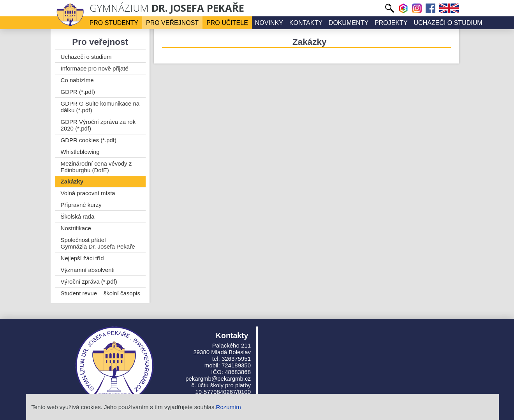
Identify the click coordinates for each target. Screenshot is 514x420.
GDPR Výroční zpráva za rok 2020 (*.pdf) (98, 125)
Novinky (269, 23)
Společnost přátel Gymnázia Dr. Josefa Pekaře (98, 243)
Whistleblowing (80, 152)
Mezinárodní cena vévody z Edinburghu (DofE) (96, 167)
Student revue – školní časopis (100, 293)
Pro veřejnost (172, 23)
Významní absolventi (88, 270)
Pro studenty (114, 23)
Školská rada (78, 216)
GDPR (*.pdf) (78, 92)
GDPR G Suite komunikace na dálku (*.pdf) (100, 107)
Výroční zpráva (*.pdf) (89, 281)
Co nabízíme (77, 80)
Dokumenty (349, 23)
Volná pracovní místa (88, 193)
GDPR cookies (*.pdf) (89, 140)
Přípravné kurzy (81, 205)
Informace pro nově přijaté (95, 68)
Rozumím (229, 407)
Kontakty (306, 23)
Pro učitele (227, 23)
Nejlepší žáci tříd (82, 258)
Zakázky (72, 181)
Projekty (391, 23)
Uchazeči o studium (448, 23)
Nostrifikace (76, 228)
